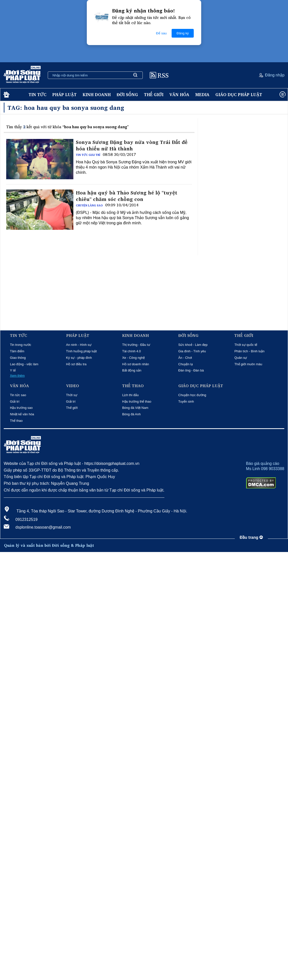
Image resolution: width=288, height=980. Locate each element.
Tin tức (37, 94)
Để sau (161, 33)
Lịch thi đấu (130, 395)
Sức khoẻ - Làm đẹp (193, 345)
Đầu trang (251, 537)
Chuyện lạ (186, 364)
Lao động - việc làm (24, 364)
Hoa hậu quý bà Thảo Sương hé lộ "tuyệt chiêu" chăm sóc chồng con (127, 196)
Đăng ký (183, 33)
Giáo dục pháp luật (239, 94)
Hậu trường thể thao (137, 401)
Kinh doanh (97, 94)
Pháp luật (64, 94)
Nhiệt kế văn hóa (22, 414)
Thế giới (154, 94)
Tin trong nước (21, 345)
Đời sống (127, 94)
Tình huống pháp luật (81, 351)
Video (73, 386)
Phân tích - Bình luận (249, 351)
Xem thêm (17, 376)
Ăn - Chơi (185, 358)
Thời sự (72, 395)
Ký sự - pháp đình (79, 358)
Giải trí (15, 401)
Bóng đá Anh (131, 414)
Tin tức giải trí (88, 155)
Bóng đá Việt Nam (135, 408)
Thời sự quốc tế (246, 345)
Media (202, 94)
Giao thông (18, 358)
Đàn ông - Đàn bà (191, 370)
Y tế (13, 370)
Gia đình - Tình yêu (192, 351)
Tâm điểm (17, 351)
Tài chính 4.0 (131, 351)
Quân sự (241, 358)
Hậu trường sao (21, 408)
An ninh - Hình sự (79, 345)
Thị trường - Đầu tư (136, 345)
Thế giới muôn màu (248, 364)
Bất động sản (132, 370)
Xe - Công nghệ (133, 358)
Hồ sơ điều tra (76, 364)
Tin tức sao (18, 395)
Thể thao (16, 421)
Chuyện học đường (192, 395)
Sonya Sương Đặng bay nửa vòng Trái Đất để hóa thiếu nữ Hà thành (132, 145)
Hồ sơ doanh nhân (136, 364)
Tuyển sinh (186, 401)
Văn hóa (179, 94)
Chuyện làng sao (89, 205)
